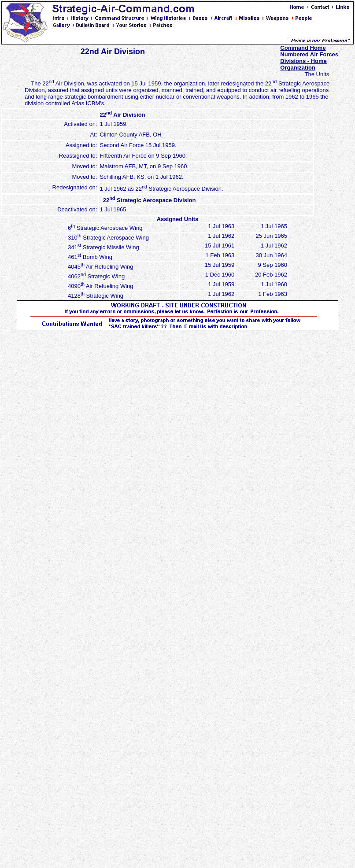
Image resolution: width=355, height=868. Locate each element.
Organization (298, 68)
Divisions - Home (303, 61)
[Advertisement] (56, 462)
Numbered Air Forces (309, 54)
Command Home (303, 48)
